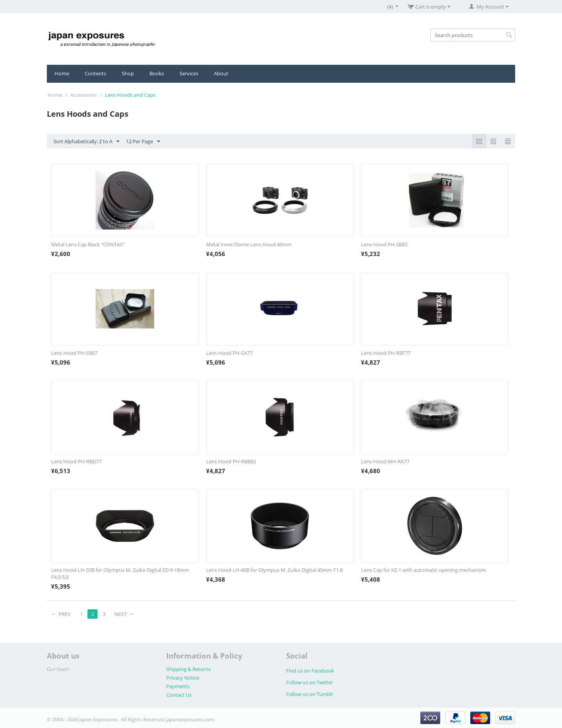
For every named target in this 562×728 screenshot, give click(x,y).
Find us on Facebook (310, 671)
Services (189, 73)
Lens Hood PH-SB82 (384, 244)
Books (157, 73)
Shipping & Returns (189, 669)
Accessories (84, 95)
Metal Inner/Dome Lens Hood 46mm (249, 244)
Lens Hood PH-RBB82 (231, 461)
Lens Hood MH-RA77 (385, 461)
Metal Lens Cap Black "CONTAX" (88, 244)
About (221, 73)
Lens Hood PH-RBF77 (386, 353)
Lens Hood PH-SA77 (229, 353)
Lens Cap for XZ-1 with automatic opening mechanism (423, 570)
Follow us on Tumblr (310, 694)
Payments (178, 686)
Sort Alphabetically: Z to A (86, 142)
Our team (58, 669)
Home (62, 73)
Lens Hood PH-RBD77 (76, 461)
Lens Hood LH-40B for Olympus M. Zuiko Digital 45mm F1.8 (274, 570)
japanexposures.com (190, 719)
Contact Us (179, 695)
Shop (128, 73)
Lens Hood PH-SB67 (74, 353)
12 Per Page (143, 142)
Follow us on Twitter (309, 682)
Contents (95, 73)
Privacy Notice (183, 678)
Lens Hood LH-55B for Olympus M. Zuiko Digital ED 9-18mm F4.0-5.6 (120, 573)
